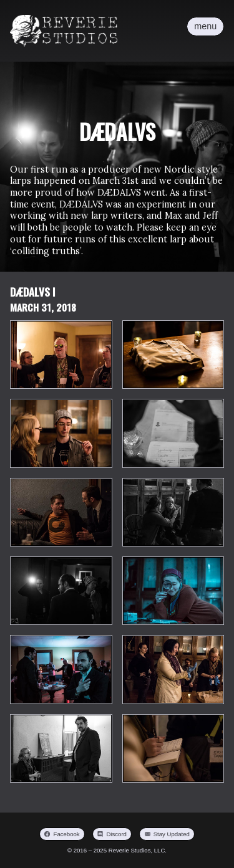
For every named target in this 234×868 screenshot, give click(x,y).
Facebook (67, 834)
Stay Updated (172, 834)
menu (205, 26)
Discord (116, 834)
